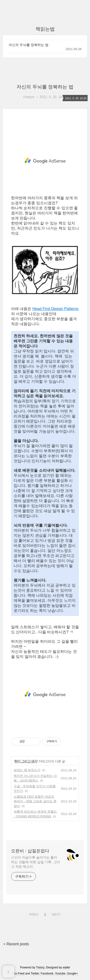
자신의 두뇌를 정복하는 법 (29, 45)
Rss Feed (18, 973)
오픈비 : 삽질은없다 (30, 851)
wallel (66, 967)
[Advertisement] (45, 161)
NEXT (56, 914)
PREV (33, 914)
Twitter (35, 973)
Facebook (47, 973)
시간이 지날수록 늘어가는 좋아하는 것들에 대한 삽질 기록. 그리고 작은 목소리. (35, 862)
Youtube (60, 973)
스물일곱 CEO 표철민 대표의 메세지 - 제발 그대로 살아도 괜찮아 (35, 801)
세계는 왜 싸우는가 (27, 770)
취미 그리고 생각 (26, 761)
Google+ (72, 973)
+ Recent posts (16, 944)
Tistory (40, 967)
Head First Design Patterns (55, 309)
